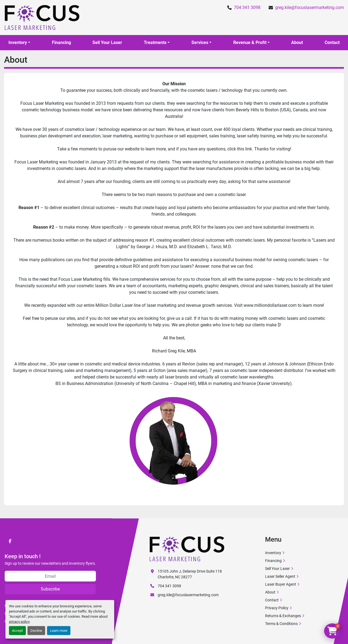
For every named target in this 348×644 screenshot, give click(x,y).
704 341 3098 (247, 7)
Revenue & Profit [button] (250, 42)
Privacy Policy (277, 608)
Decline (36, 631)
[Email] (50, 576)
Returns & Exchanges (283, 616)
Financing (61, 42)
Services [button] (200, 42)
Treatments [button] (155, 42)
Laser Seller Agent (280, 576)
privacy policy (19, 622)
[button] (19, 43)
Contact (332, 42)
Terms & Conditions (281, 624)
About (297, 42)
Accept (17, 631)
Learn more (59, 631)
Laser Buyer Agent (281, 584)
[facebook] (10, 541)
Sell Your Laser (107, 42)
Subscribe (50, 589)
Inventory (18, 42)
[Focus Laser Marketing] (187, 549)
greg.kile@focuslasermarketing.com (310, 7)
